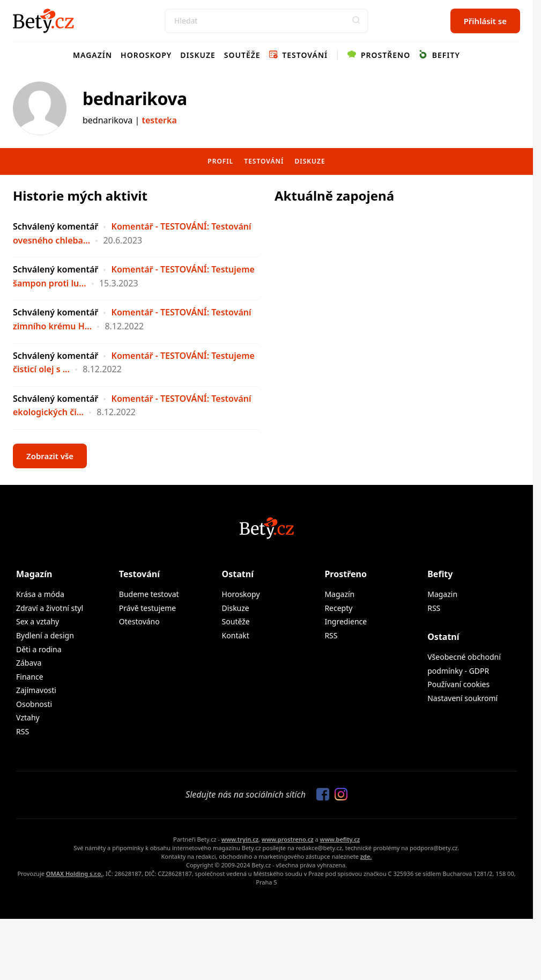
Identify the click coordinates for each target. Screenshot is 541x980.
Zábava (29, 663)
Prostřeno (379, 55)
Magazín (92, 55)
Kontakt (236, 635)
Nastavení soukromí (462, 698)
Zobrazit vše (50, 456)
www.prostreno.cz (288, 839)
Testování (299, 55)
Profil (220, 161)
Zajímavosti (36, 690)
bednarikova (135, 98)
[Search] (266, 21)
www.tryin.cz (240, 839)
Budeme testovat (149, 594)
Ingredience (346, 621)
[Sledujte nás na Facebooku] (320, 795)
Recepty (338, 608)
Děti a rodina (39, 649)
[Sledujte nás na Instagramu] (338, 795)
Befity (439, 55)
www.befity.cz (340, 839)
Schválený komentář (55, 226)
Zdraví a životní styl (50, 608)
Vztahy (28, 717)
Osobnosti (34, 704)
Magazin (442, 594)
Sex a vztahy (38, 621)
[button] (356, 21)
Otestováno (139, 621)
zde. (366, 856)
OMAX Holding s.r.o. (74, 874)
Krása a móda (40, 594)
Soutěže (242, 55)
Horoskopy (146, 55)
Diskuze (198, 55)
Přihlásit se (485, 21)
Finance (30, 677)
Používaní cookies (458, 684)
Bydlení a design (45, 635)
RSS (23, 731)
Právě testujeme (147, 608)
